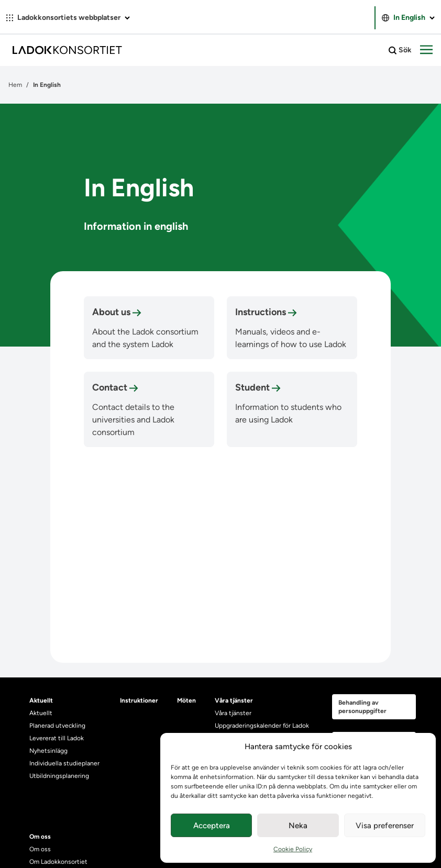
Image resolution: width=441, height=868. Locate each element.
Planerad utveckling (57, 726)
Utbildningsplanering (59, 776)
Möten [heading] (186, 700)
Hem (15, 85)
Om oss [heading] (40, 837)
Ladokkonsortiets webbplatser (68, 18)
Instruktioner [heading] (139, 700)
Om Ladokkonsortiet (58, 862)
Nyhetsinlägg (48, 751)
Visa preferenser (385, 826)
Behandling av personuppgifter (362, 707)
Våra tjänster (233, 713)
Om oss (40, 849)
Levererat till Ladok (57, 738)
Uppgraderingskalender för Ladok (262, 726)
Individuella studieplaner (65, 763)
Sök (400, 50)
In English (408, 18)
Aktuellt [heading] (41, 700)
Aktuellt (41, 713)
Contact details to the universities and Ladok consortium (133, 420)
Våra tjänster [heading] (234, 700)
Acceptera (212, 826)
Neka (298, 826)
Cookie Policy (293, 849)
